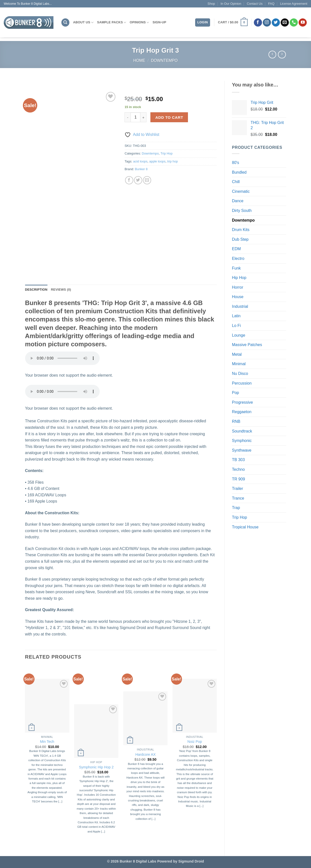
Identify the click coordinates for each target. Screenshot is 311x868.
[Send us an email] (285, 23)
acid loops (140, 161)
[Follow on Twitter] (276, 23)
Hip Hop (239, 278)
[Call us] (294, 23)
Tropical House (245, 527)
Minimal (239, 364)
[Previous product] (282, 55)
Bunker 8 (141, 169)
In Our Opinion (231, 4)
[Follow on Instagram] (267, 23)
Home (139, 60)
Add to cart (169, 117)
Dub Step (240, 239)
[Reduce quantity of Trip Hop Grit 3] (128, 117)
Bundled (239, 172)
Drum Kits (241, 230)
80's (236, 163)
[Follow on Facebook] (258, 23)
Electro (238, 258)
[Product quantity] (135, 117)
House (238, 297)
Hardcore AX (145, 754)
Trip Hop (240, 517)
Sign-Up (159, 22)
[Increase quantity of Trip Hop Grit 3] (143, 117)
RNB (236, 421)
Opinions (139, 22)
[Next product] (272, 55)
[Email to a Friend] (147, 180)
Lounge (239, 335)
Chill (236, 182)
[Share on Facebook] (129, 180)
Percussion (242, 383)
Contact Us (255, 4)
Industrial (240, 306)
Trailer (238, 489)
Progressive (242, 402)
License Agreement (294, 4)
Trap (236, 508)
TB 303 (238, 460)
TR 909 (238, 479)
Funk (236, 268)
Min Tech (47, 742)
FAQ (271, 4)
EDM (236, 249)
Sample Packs (111, 22)
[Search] (65, 22)
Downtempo (164, 60)
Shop (211, 4)
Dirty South (242, 211)
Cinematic (241, 191)
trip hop (173, 161)
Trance (238, 498)
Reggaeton (242, 412)
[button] (233, 23)
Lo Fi (236, 326)
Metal (237, 354)
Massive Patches (247, 345)
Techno (238, 469)
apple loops (157, 161)
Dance (238, 201)
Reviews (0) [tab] (61, 290)
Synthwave (242, 450)
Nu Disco (240, 374)
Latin (236, 316)
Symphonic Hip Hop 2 (96, 767)
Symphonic (242, 441)
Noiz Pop (195, 742)
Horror (238, 287)
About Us (83, 22)
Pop (235, 393)
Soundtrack (242, 431)
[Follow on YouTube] (303, 23)
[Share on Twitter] (138, 180)
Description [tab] (36, 290)
